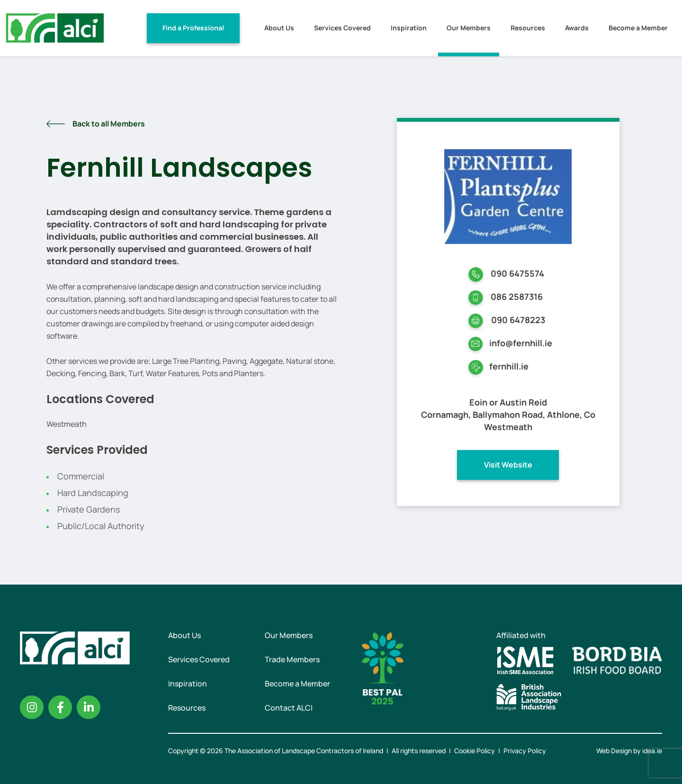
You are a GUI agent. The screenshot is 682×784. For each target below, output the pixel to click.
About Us (279, 28)
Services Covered (342, 28)
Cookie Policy (475, 751)
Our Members (469, 28)
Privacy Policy (525, 751)
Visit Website (508, 465)
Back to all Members (109, 124)
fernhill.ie (509, 366)
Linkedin (89, 707)
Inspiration (409, 28)
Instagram (32, 707)
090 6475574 (517, 273)
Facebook (60, 707)
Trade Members (292, 659)
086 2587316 (517, 297)
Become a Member (638, 28)
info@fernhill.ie (521, 343)
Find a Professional (193, 28)
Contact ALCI (289, 708)
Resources (528, 28)
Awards (577, 28)
